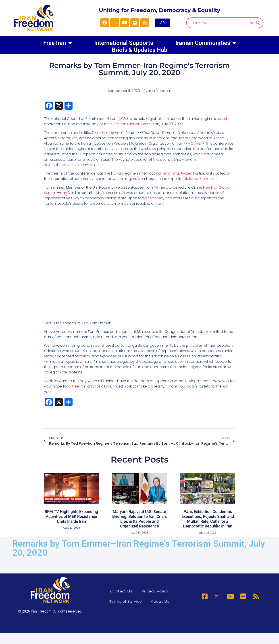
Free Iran (58, 43)
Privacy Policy (155, 591)
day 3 (65, 193)
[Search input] (220, 23)
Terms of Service (126, 601)
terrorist (223, 119)
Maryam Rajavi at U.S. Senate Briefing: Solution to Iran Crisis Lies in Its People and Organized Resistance (139, 519)
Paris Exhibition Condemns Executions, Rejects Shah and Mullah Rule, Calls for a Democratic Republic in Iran (208, 519)
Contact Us (121, 591)
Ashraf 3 (220, 138)
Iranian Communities (206, 43)
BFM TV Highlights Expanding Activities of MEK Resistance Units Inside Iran (71, 516)
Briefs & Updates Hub (140, 50)
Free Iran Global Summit (132, 124)
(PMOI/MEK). (195, 143)
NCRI (66, 165)
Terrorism (101, 133)
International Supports (124, 43)
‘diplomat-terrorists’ (200, 179)
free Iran (79, 386)
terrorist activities (177, 173)
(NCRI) (123, 119)
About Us (160, 601)
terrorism (156, 198)
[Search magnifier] (258, 23)
